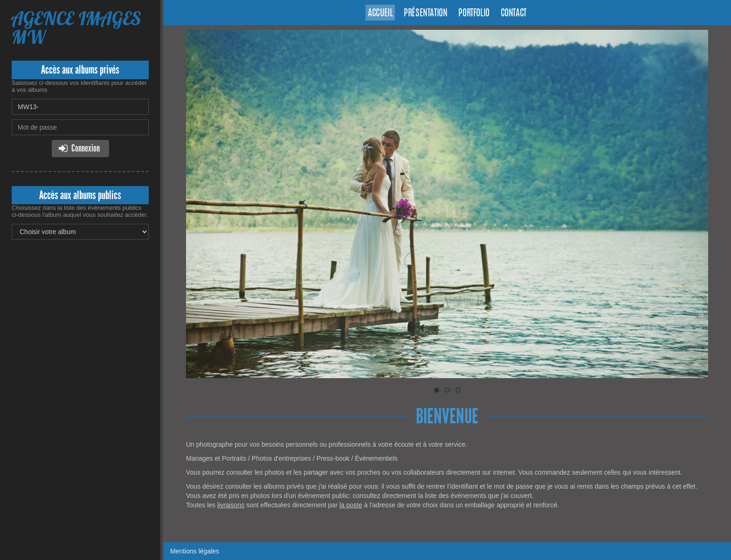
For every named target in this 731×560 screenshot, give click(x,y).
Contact (514, 14)
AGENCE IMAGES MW (76, 28)
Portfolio (474, 14)
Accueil (380, 14)
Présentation (425, 14)
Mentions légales (195, 551)
